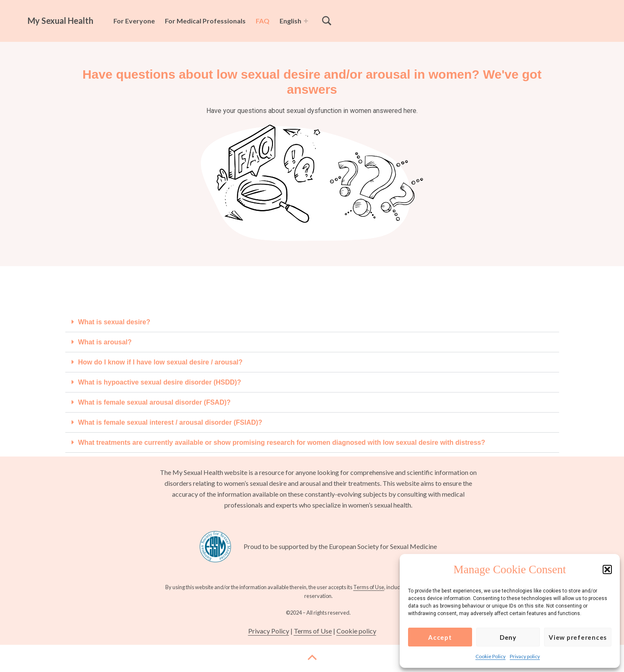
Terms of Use (369, 587)
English (290, 21)
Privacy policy (525, 656)
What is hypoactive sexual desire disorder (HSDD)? (160, 382)
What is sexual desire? (114, 322)
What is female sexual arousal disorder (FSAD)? (155, 402)
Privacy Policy (269, 631)
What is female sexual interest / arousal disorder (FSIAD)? (170, 422)
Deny (508, 637)
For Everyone (134, 21)
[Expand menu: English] (306, 21)
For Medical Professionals (205, 21)
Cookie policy (356, 631)
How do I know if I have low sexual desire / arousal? (160, 362)
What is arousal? (105, 342)
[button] (607, 569)
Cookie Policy (490, 656)
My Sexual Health (60, 21)
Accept (440, 637)
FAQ (263, 21)
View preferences (578, 637)
